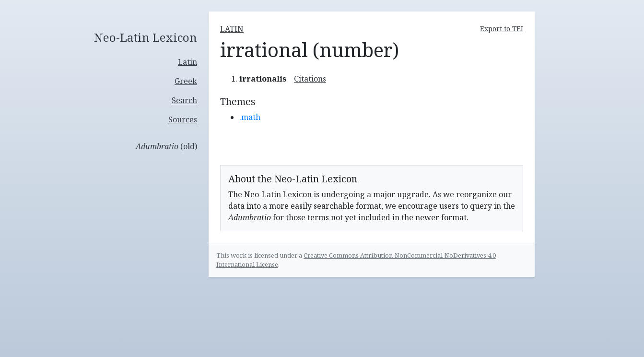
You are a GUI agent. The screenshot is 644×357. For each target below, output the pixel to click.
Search (184, 100)
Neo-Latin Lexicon (146, 38)
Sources (183, 119)
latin (232, 29)
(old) (166, 146)
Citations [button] (310, 79)
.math (250, 117)
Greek (186, 81)
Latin (187, 62)
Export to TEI (502, 29)
